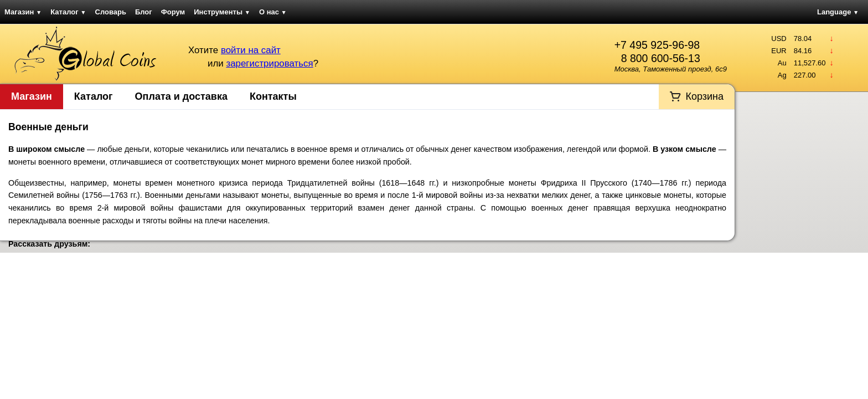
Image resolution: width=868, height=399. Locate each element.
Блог (144, 12)
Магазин (23, 12)
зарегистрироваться (269, 63)
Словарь (111, 12)
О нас (273, 12)
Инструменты (222, 12)
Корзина (704, 96)
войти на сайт (251, 50)
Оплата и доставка (181, 96)
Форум (173, 12)
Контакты (273, 96)
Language (838, 12)
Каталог (68, 12)
